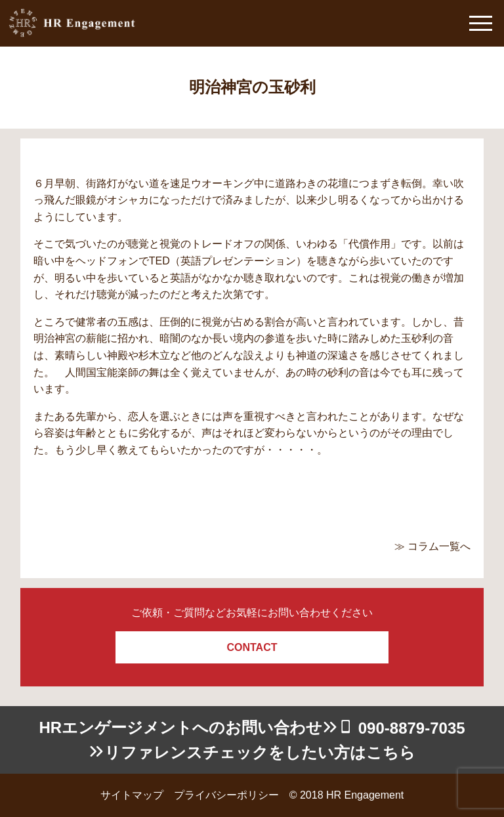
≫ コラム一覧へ (432, 546)
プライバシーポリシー (226, 795)
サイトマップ (132, 795)
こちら (391, 752)
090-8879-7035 (412, 728)
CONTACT (252, 647)
